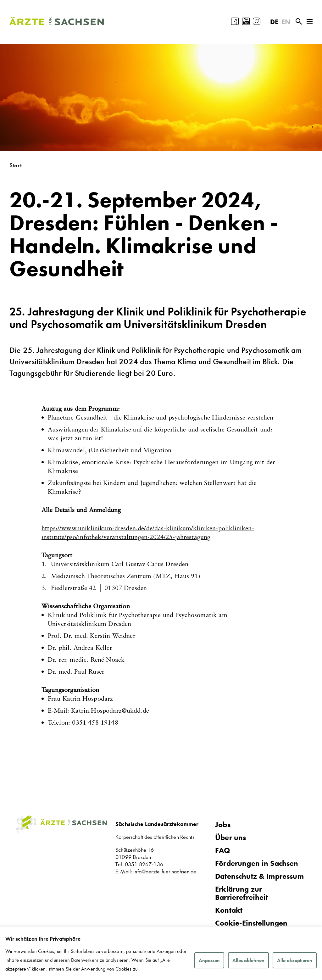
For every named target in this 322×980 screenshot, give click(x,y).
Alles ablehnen (248, 960)
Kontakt (229, 910)
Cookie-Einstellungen (251, 923)
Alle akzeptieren (295, 960)
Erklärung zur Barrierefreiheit (242, 893)
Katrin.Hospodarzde (110, 710)
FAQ (223, 850)
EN (286, 22)
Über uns (230, 838)
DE (274, 22)
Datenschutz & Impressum (259, 876)
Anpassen (209, 960)
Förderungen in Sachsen (257, 863)
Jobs (223, 825)
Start (16, 165)
